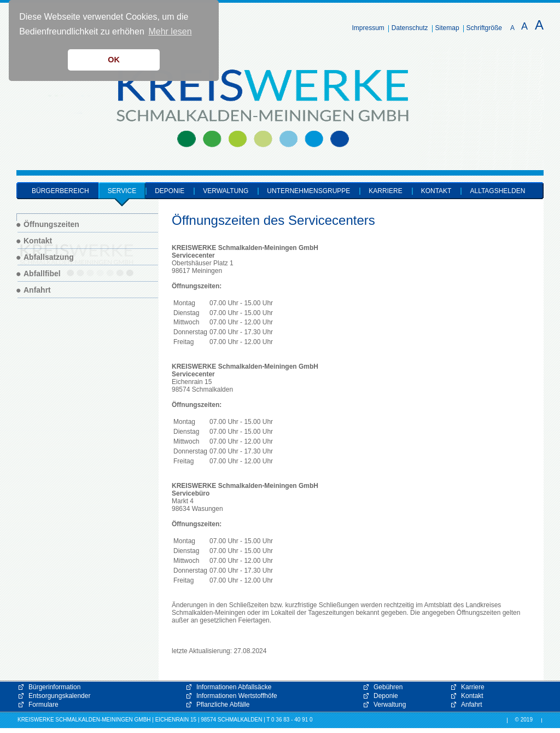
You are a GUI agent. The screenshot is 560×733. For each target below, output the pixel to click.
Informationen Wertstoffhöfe (237, 696)
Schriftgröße (484, 28)
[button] (440, 636)
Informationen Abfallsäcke (234, 687)
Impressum (368, 28)
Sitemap (447, 28)
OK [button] (114, 60)
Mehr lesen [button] (170, 31)
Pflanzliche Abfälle (223, 705)
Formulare (43, 705)
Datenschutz (410, 28)
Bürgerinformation (54, 687)
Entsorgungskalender (59, 696)
